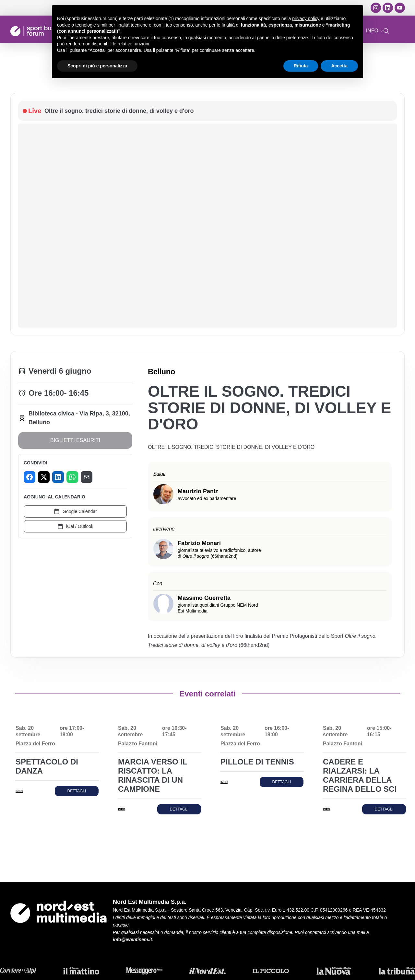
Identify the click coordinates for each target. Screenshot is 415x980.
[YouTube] (400, 8)
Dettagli (77, 791)
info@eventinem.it (132, 939)
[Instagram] (376, 8)
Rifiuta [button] (301, 66)
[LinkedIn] (388, 8)
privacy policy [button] (306, 18)
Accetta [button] (339, 66)
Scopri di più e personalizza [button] (97, 66)
